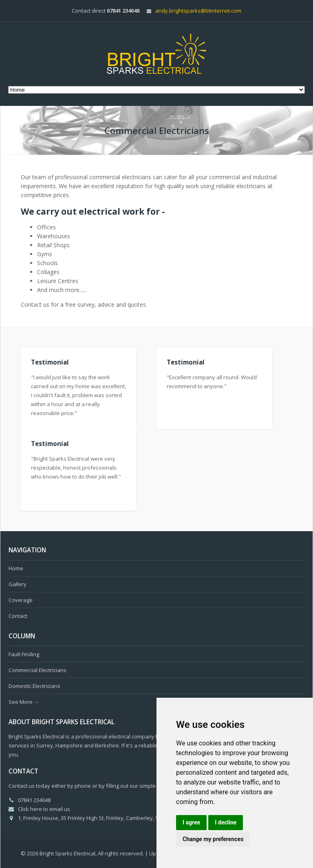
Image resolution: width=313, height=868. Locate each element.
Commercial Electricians (37, 670)
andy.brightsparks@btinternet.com (198, 11)
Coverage (21, 600)
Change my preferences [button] (213, 839)
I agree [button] (191, 822)
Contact (18, 616)
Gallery (18, 584)
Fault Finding (24, 654)
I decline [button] (226, 822)
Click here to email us (44, 809)
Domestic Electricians (34, 686)
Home (16, 568)
